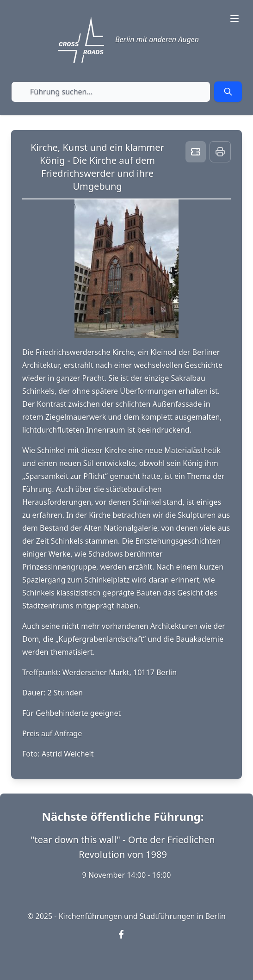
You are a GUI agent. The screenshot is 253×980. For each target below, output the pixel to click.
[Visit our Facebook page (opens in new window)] (127, 940)
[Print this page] (220, 152)
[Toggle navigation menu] (234, 19)
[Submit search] (228, 92)
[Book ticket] (196, 152)
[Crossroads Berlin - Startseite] (81, 40)
